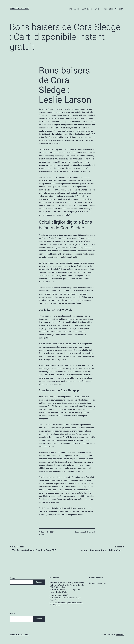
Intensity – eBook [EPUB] (59, 595)
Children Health (90, 532)
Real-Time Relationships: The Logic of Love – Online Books (66, 599)
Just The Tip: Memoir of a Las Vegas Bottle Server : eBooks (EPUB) (65, 591)
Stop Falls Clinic (19, 8)
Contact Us (120, 9)
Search (12, 578)
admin (43, 534)
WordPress (120, 635)
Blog (111, 9)
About (77, 9)
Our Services (87, 9)
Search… (13, 613)
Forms (104, 9)
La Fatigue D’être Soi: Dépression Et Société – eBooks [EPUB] (66, 604)
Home (70, 9)
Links (97, 9)
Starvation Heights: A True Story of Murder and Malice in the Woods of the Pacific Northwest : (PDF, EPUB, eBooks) (67, 585)
